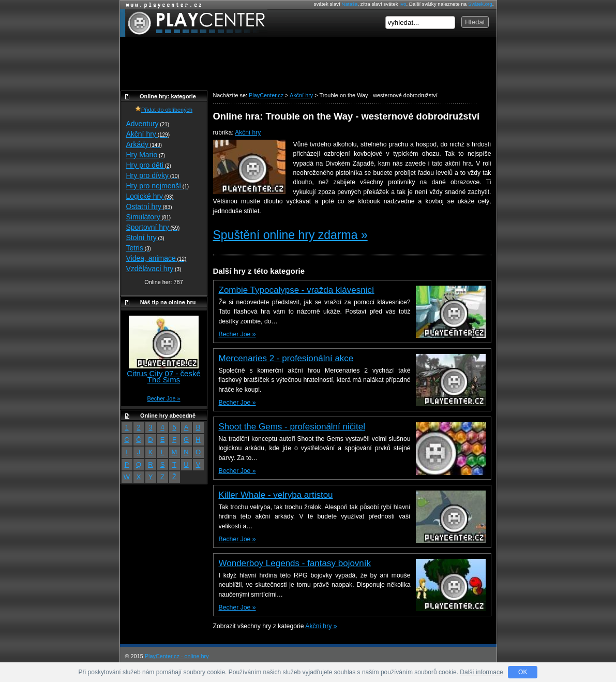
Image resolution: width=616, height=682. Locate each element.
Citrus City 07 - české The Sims (164, 376)
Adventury (148, 124)
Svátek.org (480, 4)
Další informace (481, 672)
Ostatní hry (149, 206)
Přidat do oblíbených (164, 110)
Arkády (144, 144)
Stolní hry (145, 238)
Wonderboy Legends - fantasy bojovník (295, 563)
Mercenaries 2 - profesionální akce (286, 358)
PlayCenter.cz (194, 23)
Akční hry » (321, 626)
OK (523, 672)
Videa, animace (156, 258)
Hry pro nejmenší (158, 186)
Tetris (139, 248)
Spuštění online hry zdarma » (290, 235)
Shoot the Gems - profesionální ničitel (292, 427)
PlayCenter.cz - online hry (177, 656)
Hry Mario (146, 155)
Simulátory (149, 217)
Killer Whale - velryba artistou (276, 495)
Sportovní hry (153, 227)
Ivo (403, 4)
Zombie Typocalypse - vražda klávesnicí (297, 290)
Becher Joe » (237, 334)
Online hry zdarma (161, 5)
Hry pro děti (149, 165)
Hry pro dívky (153, 175)
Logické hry (150, 196)
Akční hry (248, 132)
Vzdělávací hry (154, 269)
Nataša (349, 4)
